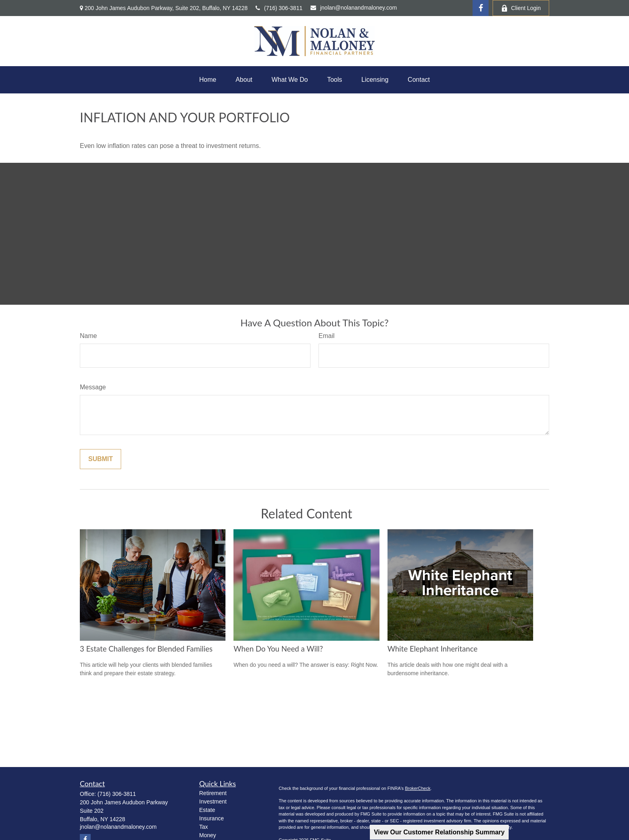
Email (327, 336)
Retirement (213, 793)
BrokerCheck (418, 788)
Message (93, 387)
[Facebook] (481, 8)
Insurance (212, 818)
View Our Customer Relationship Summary (439, 832)
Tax (204, 827)
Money (208, 835)
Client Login (521, 8)
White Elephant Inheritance (433, 649)
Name (88, 336)
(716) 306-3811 (279, 8)
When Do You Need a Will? (278, 649)
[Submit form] (100, 459)
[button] (208, 80)
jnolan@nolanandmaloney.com (354, 8)
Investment (213, 802)
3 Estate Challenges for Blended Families (146, 649)
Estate (207, 810)
